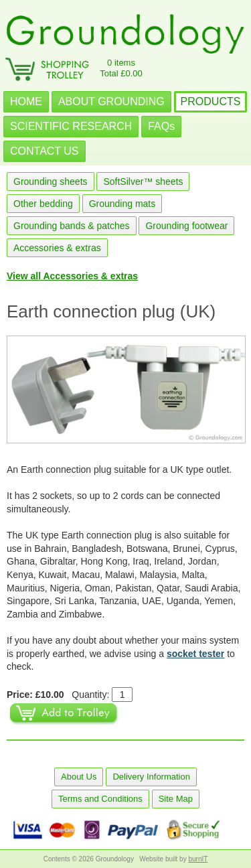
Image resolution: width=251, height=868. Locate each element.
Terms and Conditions (100, 799)
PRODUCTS (211, 101)
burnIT (198, 859)
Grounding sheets (51, 182)
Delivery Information (151, 777)
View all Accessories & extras (72, 276)
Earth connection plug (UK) (111, 311)
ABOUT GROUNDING (111, 101)
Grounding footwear (186, 226)
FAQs (161, 126)
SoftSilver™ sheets (143, 182)
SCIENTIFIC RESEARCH (71, 126)
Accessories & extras (57, 248)
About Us (79, 777)
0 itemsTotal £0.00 (121, 68)
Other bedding (43, 204)
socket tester (195, 654)
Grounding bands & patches (72, 226)
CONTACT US (45, 151)
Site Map (176, 799)
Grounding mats (122, 204)
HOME (26, 101)
